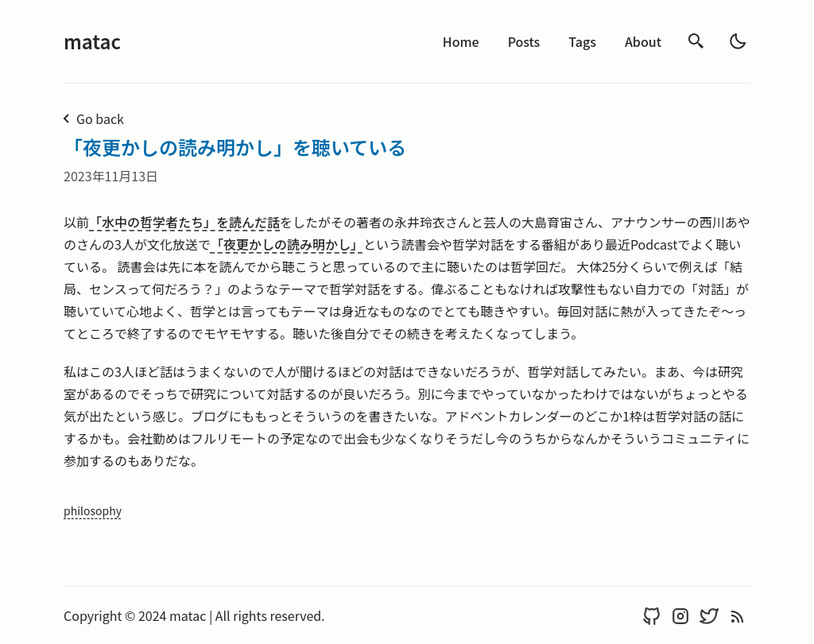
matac (92, 41)
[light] (738, 41)
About (643, 41)
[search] (696, 41)
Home (461, 41)
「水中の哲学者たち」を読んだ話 (184, 222)
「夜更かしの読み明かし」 (287, 244)
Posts (524, 41)
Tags (582, 41)
